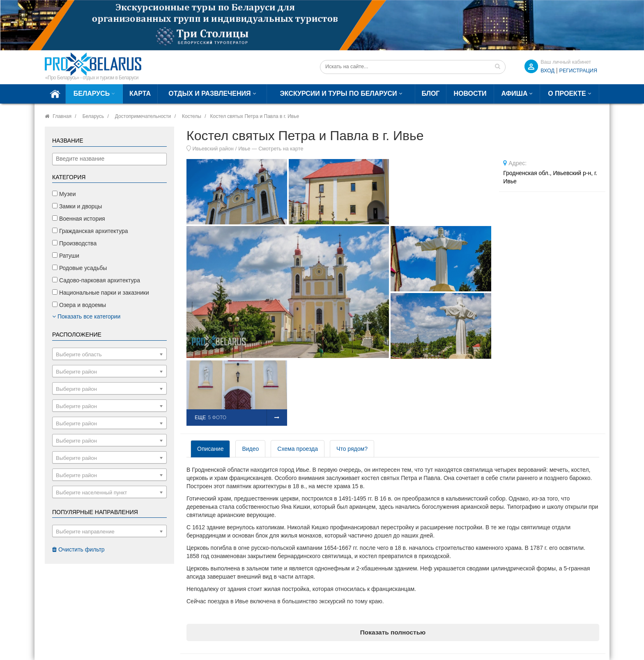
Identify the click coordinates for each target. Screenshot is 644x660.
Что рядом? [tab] (352, 449)
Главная (62, 116)
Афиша (515, 93)
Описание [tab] (210, 449)
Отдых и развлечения (209, 93)
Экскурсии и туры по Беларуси (338, 93)
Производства (74, 243)
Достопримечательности (143, 116)
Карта (140, 93)
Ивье (244, 149)
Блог (431, 93)
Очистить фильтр (78, 549)
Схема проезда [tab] (298, 449)
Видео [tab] (250, 449)
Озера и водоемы (79, 305)
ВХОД (547, 71)
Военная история (79, 219)
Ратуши (66, 256)
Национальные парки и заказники (101, 293)
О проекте (567, 93)
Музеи (64, 194)
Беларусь (92, 93)
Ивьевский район (213, 149)
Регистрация (578, 71)
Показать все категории (86, 316)
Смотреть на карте (281, 149)
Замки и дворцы (77, 206)
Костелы (192, 116)
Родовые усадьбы (79, 268)
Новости (470, 93)
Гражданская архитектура (90, 231)
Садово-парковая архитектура (96, 280)
